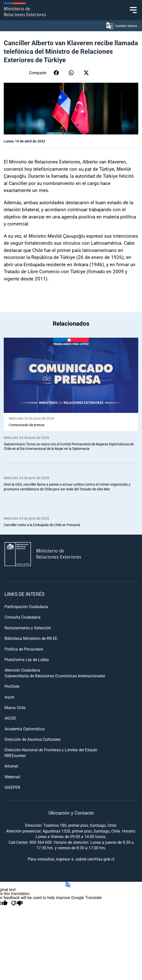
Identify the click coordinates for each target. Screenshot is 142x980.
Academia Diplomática (25, 729)
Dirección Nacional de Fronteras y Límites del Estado (51, 750)
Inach (9, 697)
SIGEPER (12, 787)
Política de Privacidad (24, 649)
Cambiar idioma (121, 26)
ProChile (12, 686)
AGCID (10, 718)
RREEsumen (15, 755)
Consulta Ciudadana (22, 617)
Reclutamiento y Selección (28, 628)
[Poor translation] (17, 904)
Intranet (11, 766)
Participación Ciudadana (26, 606)
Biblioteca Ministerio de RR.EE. (31, 638)
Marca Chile (15, 707)
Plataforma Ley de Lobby (27, 659)
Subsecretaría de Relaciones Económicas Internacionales (55, 676)
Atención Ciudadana (22, 670)
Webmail (12, 777)
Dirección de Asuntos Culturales (32, 739)
